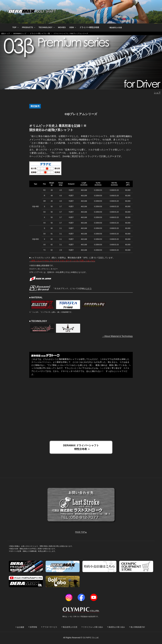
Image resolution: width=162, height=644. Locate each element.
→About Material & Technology (117, 336)
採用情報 (33, 627)
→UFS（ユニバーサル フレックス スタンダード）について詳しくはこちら (62, 261)
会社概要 (21, 627)
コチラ (89, 288)
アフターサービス (50, 627)
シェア (157, 93)
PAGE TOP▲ (81, 532)
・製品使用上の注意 (115, 28)
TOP (16, 27)
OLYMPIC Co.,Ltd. (91, 638)
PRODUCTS (29, 27)
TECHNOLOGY (47, 27)
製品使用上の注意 (70, 627)
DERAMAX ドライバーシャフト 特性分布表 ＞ (81, 447)
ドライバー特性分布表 (89, 27)
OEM (73, 27)
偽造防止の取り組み (117, 627)
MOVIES (62, 27)
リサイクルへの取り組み (93, 627)
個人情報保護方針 (138, 627)
